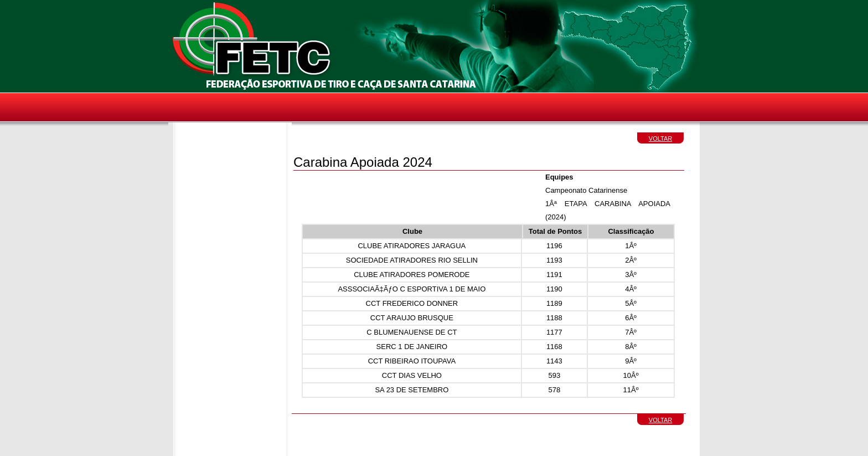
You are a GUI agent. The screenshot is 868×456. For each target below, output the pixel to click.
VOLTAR (660, 139)
